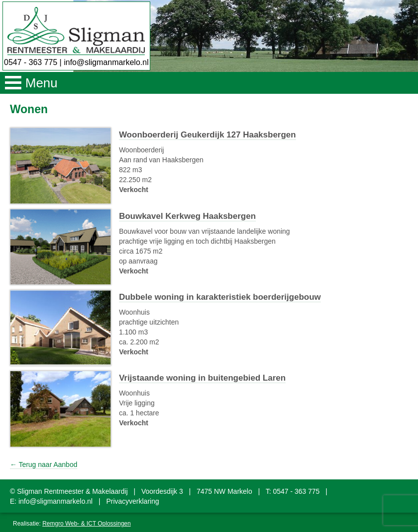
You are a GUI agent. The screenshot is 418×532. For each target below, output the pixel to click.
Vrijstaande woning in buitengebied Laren (202, 378)
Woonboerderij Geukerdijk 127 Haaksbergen (208, 135)
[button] (209, 83)
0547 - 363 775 (31, 62)
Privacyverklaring (133, 501)
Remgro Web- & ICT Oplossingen (86, 524)
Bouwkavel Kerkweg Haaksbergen (187, 216)
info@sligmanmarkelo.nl (106, 62)
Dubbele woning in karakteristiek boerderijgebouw (220, 297)
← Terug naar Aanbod (44, 465)
